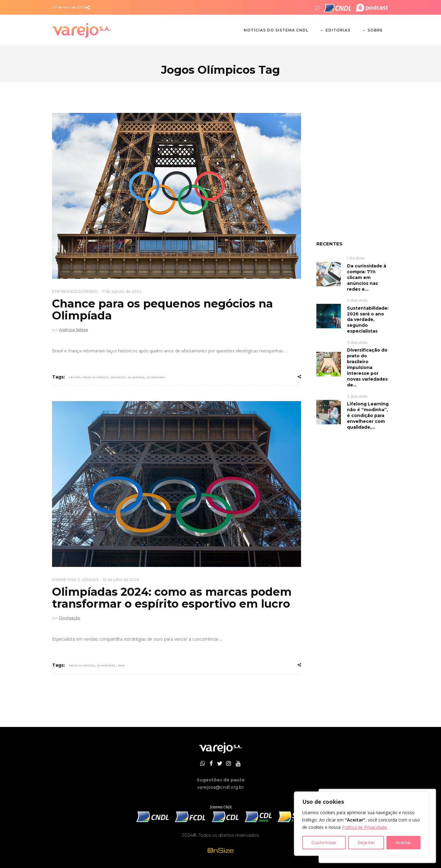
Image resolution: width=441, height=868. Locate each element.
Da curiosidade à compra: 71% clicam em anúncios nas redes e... (367, 278)
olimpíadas (156, 377)
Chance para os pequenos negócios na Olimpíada (162, 310)
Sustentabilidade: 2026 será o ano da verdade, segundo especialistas (368, 320)
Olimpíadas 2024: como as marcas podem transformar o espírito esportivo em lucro (172, 598)
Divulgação (70, 618)
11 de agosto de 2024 (122, 291)
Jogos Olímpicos (96, 377)
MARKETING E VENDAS (75, 580)
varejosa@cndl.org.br (221, 787)
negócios (118, 377)
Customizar (324, 843)
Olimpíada (136, 377)
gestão (74, 377)
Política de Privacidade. (365, 827)
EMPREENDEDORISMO (75, 291)
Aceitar (403, 843)
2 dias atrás (357, 300)
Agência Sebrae (74, 330)
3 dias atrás (357, 343)
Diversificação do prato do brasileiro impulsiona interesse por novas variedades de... (367, 367)
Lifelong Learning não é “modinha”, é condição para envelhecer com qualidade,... (368, 415)
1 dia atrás (356, 258)
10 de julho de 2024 (121, 580)
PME (121, 665)
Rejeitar (366, 843)
